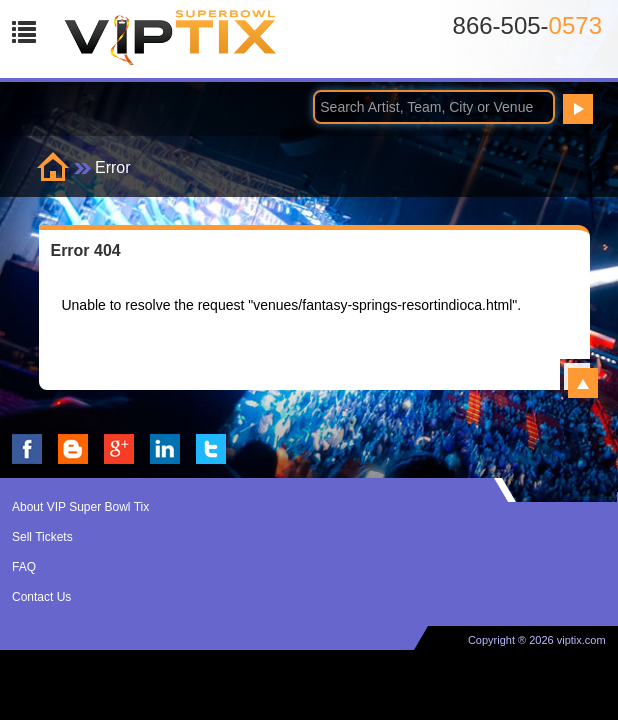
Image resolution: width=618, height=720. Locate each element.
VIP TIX (171, 43)
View (583, 383)
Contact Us (41, 597)
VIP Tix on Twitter (211, 449)
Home (53, 166)
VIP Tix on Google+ (119, 449)
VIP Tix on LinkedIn (165, 449)
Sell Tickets (42, 537)
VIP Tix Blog (73, 449)
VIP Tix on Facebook (27, 449)
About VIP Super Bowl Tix (80, 507)
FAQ (24, 567)
